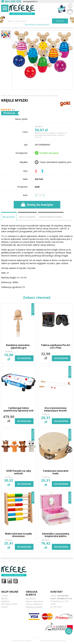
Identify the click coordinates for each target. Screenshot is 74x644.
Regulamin (5, 601)
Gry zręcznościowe (37, 96)
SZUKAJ (60, 21)
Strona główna (6, 96)
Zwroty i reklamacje (34, 604)
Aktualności (31, 599)
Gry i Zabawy (25, 96)
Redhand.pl (61, 641)
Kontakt (4, 607)
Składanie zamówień (34, 607)
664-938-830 (63, 596)
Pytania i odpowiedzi (34, 601)
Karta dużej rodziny (9, 604)
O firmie (5, 596)
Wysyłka (4, 598)
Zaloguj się (70, 6)
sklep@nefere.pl (30, 2)
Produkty (16, 96)
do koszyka (24, 358)
